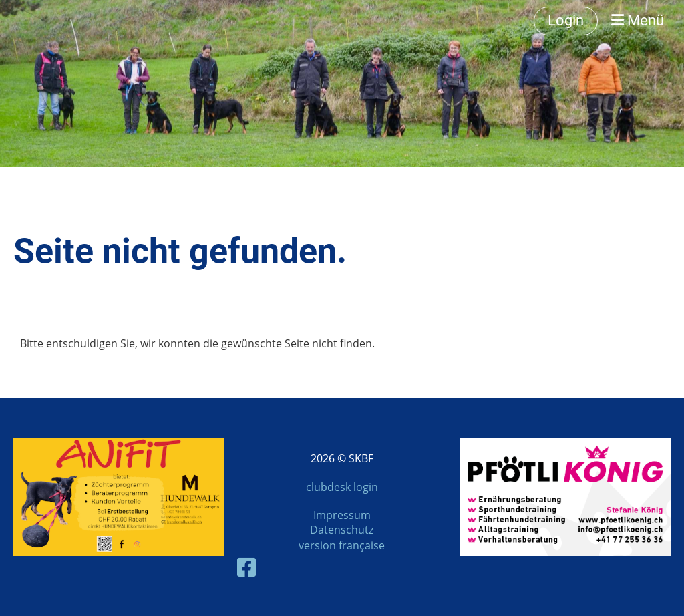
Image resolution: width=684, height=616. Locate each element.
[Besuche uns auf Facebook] (246, 567)
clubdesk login (342, 487)
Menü (638, 20)
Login (566, 20)
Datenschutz (342, 530)
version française (342, 545)
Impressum (342, 515)
